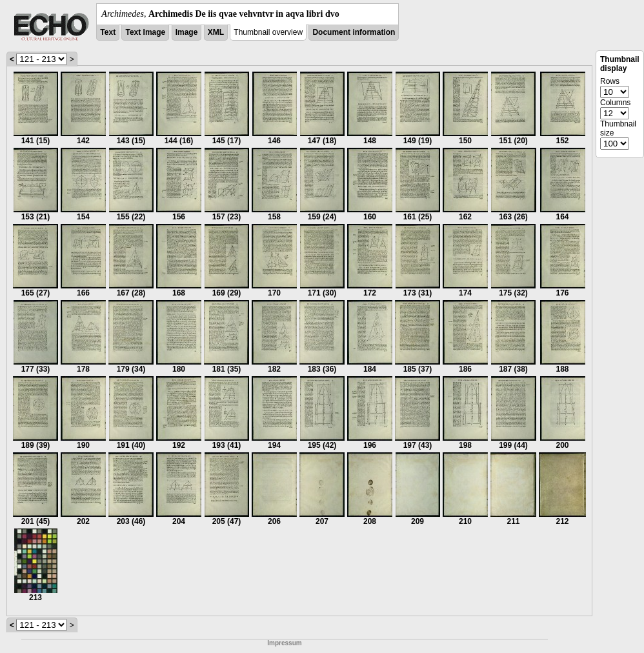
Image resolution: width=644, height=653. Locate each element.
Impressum (284, 643)
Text (108, 32)
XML (216, 32)
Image (187, 32)
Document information (354, 32)
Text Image (145, 32)
